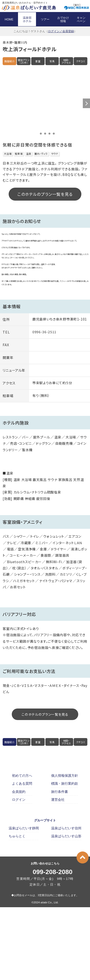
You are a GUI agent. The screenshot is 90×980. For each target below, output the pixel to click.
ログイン (19, 872)
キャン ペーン (81, 19)
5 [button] (54, 134)
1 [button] (36, 134)
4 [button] (49, 134)
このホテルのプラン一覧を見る (45, 194)
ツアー (45, 19)
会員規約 (19, 864)
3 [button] (45, 134)
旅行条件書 (60, 864)
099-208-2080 (53, 945)
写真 (52, 61)
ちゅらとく (17, 909)
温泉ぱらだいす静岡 (24, 901)
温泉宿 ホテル (27, 19)
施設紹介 (9, 61)
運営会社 (58, 872)
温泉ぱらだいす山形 (66, 909)
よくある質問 (22, 856)
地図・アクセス (66, 61)
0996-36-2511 (44, 405)
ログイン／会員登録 (61, 31)
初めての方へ (22, 848)
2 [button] (41, 134)
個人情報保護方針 (65, 848)
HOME (9, 19)
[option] (45, 103)
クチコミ (81, 61)
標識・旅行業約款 (65, 856)
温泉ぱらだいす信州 (66, 901)
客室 (38, 61)
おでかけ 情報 (63, 19)
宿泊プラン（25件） (24, 61)
